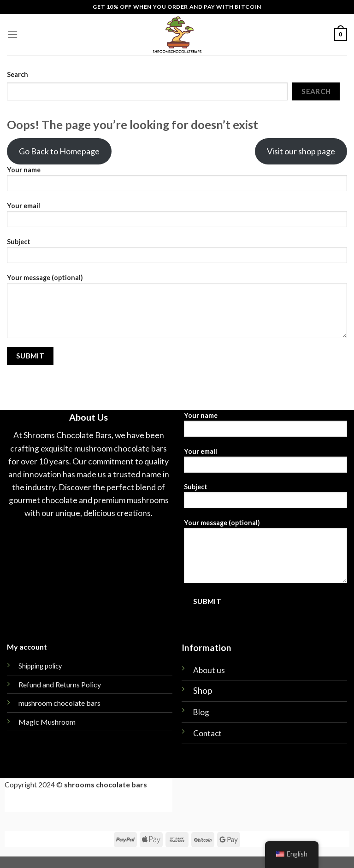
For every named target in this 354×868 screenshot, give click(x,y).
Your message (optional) (177, 309)
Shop (203, 690)
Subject (177, 254)
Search (18, 74)
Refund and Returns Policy (60, 684)
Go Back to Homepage (59, 151)
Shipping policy (40, 666)
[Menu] (12, 34)
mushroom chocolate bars (59, 703)
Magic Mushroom (47, 722)
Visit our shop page (301, 151)
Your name (177, 182)
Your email (177, 218)
